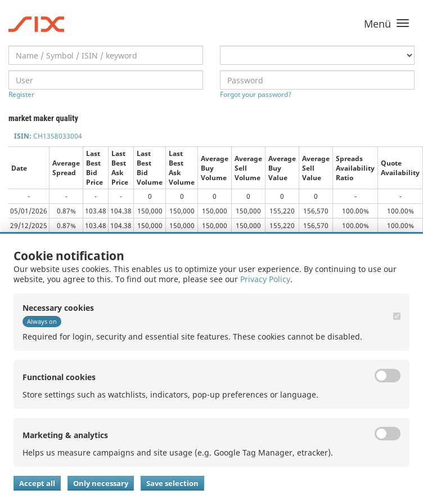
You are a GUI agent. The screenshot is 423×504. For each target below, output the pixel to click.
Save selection (172, 483)
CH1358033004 (48, 136)
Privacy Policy (265, 279)
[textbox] (106, 55)
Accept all (37, 483)
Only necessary (101, 483)
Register (21, 94)
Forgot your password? (256, 94)
